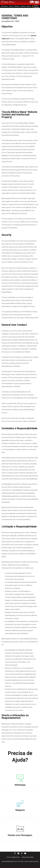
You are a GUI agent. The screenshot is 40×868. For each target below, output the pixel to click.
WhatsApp (20, 799)
